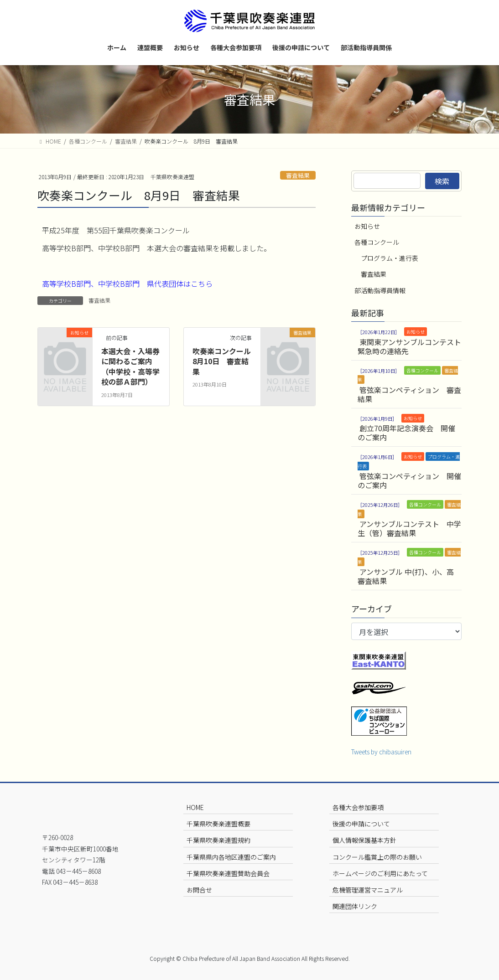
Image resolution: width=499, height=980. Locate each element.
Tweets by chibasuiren (381, 752)
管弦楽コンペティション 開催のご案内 (409, 480)
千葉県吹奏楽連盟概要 (218, 824)
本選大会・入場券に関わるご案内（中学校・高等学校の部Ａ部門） (130, 366)
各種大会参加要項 (358, 807)
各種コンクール (377, 242)
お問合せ (199, 890)
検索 (442, 181)
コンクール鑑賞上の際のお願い (377, 857)
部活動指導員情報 (380, 290)
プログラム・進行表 (390, 258)
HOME (195, 807)
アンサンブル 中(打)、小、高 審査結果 (406, 576)
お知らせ (367, 226)
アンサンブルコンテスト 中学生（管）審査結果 (409, 528)
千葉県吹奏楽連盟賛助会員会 (228, 873)
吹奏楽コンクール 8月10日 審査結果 (225, 361)
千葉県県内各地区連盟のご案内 (231, 857)
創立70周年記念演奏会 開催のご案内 (406, 433)
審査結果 (298, 175)
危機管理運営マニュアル (368, 890)
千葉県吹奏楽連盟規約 (218, 840)
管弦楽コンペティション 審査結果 (409, 394)
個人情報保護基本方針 (364, 840)
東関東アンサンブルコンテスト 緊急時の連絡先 (409, 346)
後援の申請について (361, 824)
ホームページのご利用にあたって (380, 873)
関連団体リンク (355, 906)
